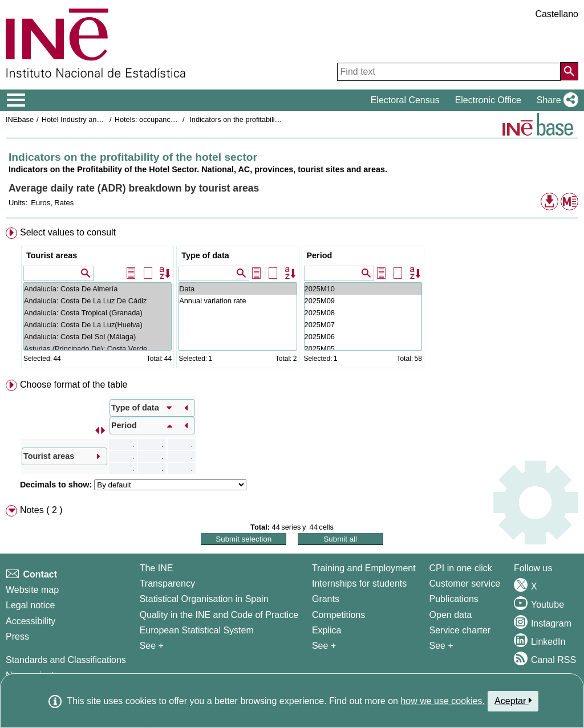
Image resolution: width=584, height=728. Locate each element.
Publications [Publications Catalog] (454, 599)
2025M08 (363, 313)
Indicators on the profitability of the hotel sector (264, 119)
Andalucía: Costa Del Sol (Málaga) (98, 337)
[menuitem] (292, 300)
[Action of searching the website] (569, 71)
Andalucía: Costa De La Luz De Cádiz (98, 301)
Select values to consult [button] (68, 232)
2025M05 (363, 349)
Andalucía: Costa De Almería (98, 289)
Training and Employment (364, 568)
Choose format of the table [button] (74, 385)
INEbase (20, 119)
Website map (32, 590)
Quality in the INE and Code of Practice (219, 615)
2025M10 (363, 289)
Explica (327, 630)
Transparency (167, 583)
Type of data (205, 255)
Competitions (338, 615)
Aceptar (513, 701)
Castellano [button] (557, 14)
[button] (555, 100)
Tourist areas (52, 255)
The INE (157, 568)
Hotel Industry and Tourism (85, 119)
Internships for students (359, 583)
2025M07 (363, 325)
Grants (326, 599)
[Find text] (449, 72)
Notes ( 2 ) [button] (41, 510)
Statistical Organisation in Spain (204, 599)
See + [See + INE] (152, 646)
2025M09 (363, 301)
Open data (451, 615)
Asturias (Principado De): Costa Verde (98, 349)
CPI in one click (461, 568)
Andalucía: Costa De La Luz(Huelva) (98, 325)
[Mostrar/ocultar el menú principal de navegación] (16, 100)
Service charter (460, 630)
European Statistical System (197, 630)
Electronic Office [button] (488, 100)
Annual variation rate (238, 301)
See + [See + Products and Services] (441, 646)
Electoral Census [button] (405, 100)
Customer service (465, 583)
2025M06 (363, 337)
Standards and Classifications (66, 660)
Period (320, 255)
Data (238, 289)
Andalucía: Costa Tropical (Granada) (98, 313)
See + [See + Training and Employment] (324, 646)
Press (17, 637)
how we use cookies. (443, 701)
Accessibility (31, 621)
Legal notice (30, 605)
